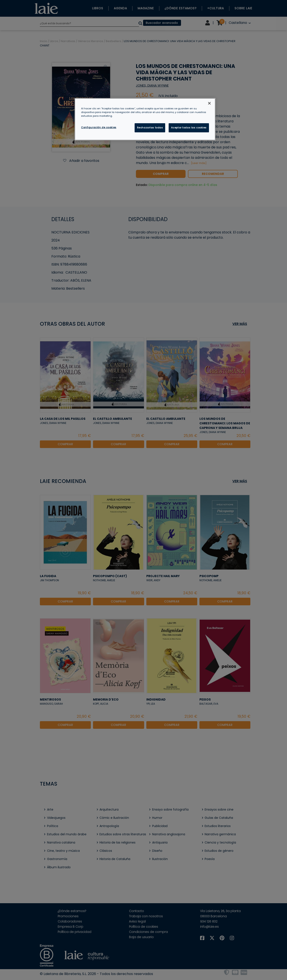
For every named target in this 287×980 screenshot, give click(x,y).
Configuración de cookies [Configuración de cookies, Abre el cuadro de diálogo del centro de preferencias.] (99, 127)
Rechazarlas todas (150, 128)
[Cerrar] (209, 103)
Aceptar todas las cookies (189, 128)
